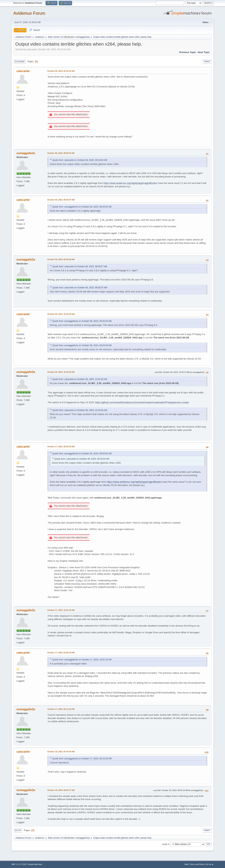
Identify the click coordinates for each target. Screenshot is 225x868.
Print (207, 62)
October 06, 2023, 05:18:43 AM (61, 71)
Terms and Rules (197, 864)
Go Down (20, 62)
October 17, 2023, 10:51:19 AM (61, 610)
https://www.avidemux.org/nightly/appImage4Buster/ (131, 183)
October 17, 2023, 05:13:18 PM (61, 709)
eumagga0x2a (82, 37)
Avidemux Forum (29, 13)
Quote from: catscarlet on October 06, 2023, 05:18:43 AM (80, 160)
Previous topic (187, 52)
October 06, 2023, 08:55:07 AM (61, 200)
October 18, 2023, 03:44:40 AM (61, 752)
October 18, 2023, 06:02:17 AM (61, 790)
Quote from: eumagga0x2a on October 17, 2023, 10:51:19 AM (82, 660)
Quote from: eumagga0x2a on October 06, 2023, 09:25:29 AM (82, 321)
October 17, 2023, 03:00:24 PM (61, 653)
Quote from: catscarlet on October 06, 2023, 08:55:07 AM (80, 266)
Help (186, 864)
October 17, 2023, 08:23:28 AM (61, 447)
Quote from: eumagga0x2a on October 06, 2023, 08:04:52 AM (82, 207)
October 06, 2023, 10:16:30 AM (61, 314)
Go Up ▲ (210, 864)
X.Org (78, 580)
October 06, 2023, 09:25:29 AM (61, 259)
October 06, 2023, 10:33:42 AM (61, 372)
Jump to (166, 844)
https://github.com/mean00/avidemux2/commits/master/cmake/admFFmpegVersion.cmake (142, 402)
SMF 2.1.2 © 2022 (19, 864)
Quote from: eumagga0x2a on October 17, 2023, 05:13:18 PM (82, 759)
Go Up (18, 830)
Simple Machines (35, 864)
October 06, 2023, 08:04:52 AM (61, 153)
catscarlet (23, 71)
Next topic (204, 52)
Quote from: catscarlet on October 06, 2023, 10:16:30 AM (80, 379)
